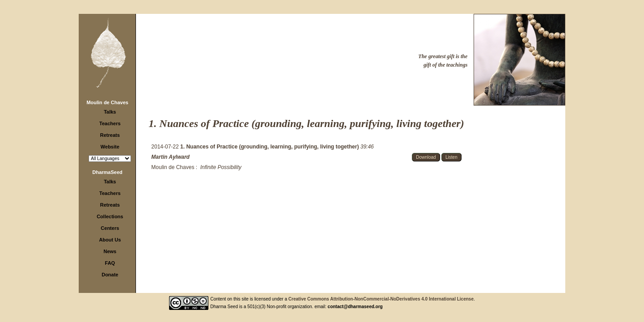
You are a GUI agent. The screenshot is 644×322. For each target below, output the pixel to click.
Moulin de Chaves (107, 102)
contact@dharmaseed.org (355, 307)
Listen (451, 157)
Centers (110, 228)
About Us (110, 240)
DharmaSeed (108, 172)
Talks (110, 112)
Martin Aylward (170, 157)
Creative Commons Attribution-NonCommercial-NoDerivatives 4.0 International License (381, 299)
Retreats (110, 135)
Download (426, 157)
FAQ (110, 263)
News (110, 251)
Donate (110, 275)
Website (110, 147)
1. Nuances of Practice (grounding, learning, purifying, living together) (270, 147)
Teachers (110, 123)
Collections (110, 216)
